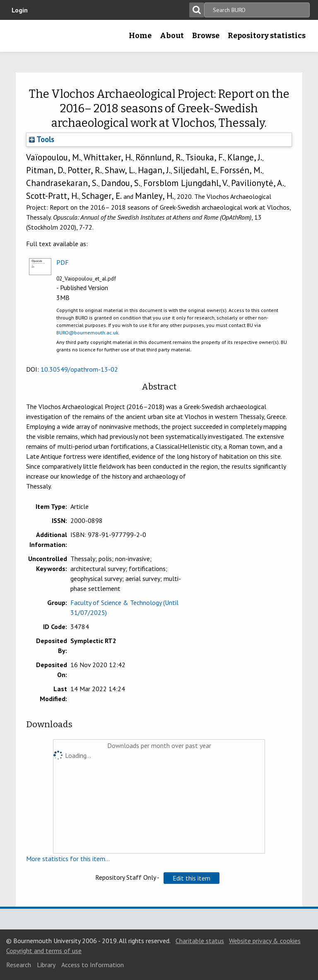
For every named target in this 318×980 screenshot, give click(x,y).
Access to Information (93, 965)
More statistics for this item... (68, 859)
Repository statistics (267, 36)
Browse (206, 36)
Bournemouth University (19, 39)
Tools (42, 139)
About (172, 36)
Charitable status (200, 941)
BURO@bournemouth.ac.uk (87, 333)
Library (46, 965)
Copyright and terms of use (44, 951)
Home (140, 36)
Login (20, 10)
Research (19, 965)
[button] (192, 878)
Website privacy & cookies (265, 941)
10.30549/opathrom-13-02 (79, 369)
